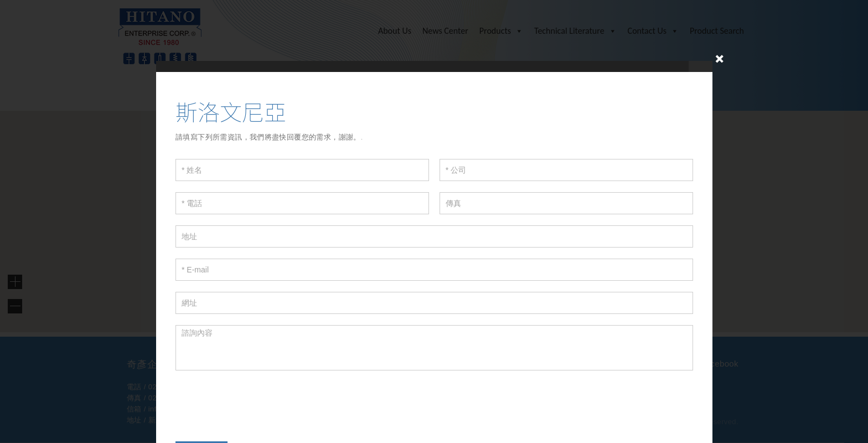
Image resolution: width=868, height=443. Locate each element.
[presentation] (260, 403)
